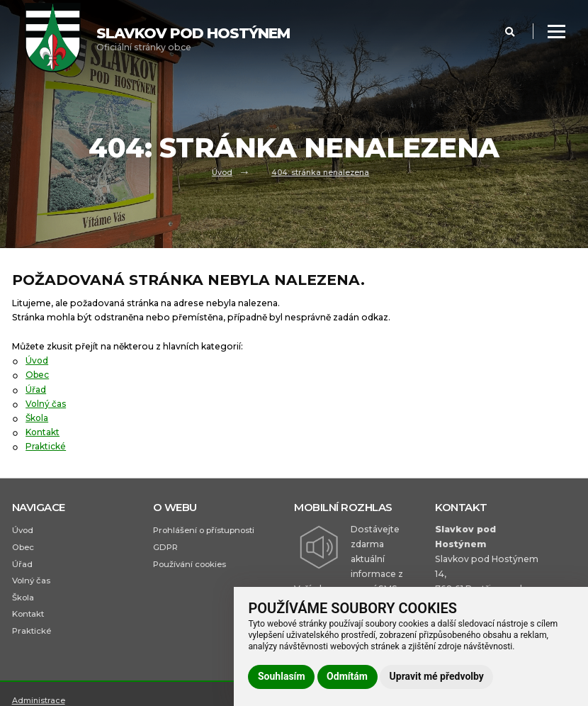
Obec (38, 375)
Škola (38, 418)
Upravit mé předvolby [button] (437, 676)
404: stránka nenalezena (320, 172)
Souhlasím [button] (282, 676)
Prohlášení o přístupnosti (204, 530)
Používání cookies (190, 564)
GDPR (165, 547)
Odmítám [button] (347, 676)
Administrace (39, 700)
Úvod (222, 172)
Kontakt (43, 432)
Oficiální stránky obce (193, 39)
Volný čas (46, 404)
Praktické (46, 446)
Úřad (36, 390)
